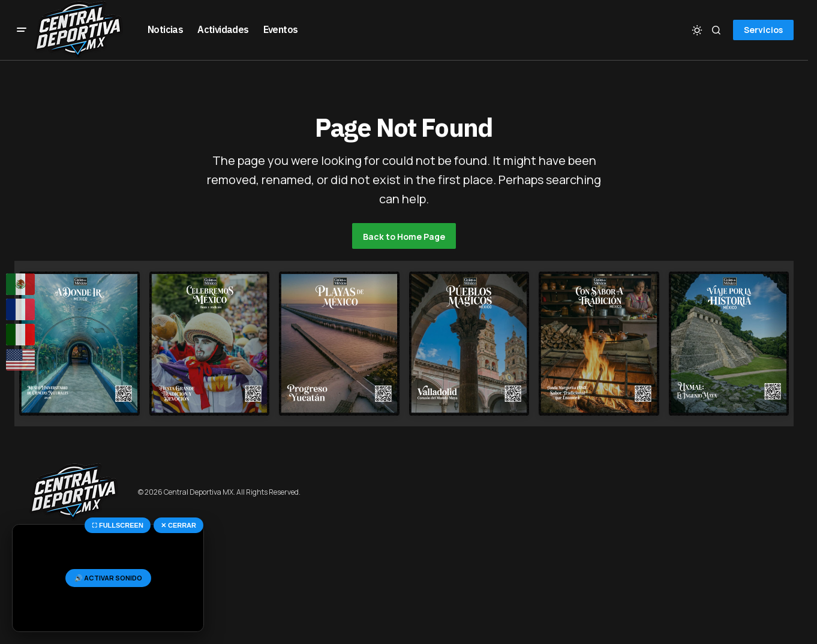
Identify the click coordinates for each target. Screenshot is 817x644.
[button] (22, 30)
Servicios (763, 30)
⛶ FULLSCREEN (118, 525)
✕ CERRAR (178, 525)
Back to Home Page (404, 237)
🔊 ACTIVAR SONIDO (108, 578)
